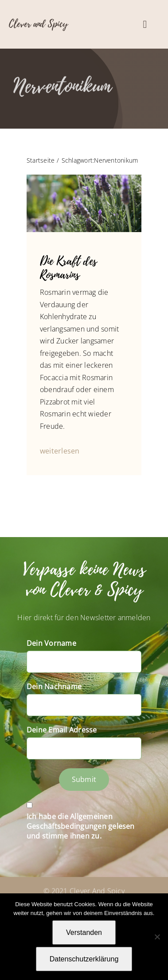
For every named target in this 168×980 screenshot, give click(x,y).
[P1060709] (84, 178)
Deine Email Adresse (62, 730)
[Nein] (157, 937)
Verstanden (84, 932)
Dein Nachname (54, 686)
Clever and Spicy (38, 24)
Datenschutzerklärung (84, 959)
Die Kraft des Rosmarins (68, 268)
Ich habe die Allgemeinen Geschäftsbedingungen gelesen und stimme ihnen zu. (81, 826)
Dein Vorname (51, 643)
